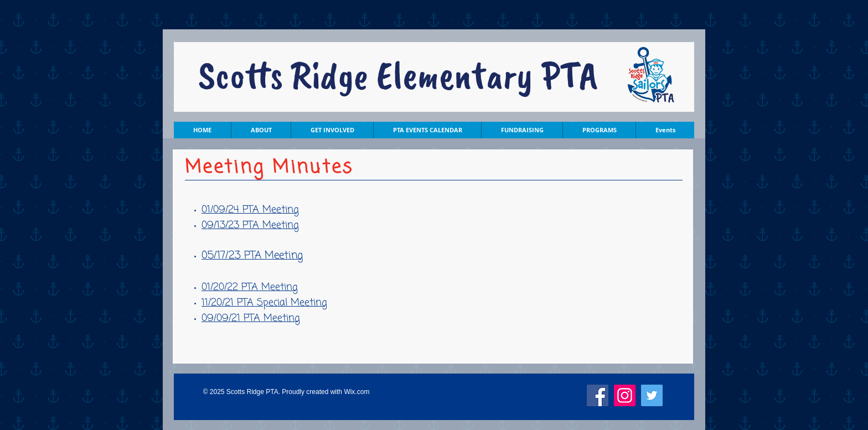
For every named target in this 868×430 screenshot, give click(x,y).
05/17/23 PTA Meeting (252, 255)
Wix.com (356, 392)
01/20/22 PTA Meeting (250, 287)
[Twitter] (652, 395)
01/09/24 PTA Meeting (250, 210)
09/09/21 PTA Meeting (251, 318)
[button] (261, 130)
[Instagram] (625, 395)
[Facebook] (598, 395)
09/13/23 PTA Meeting (250, 225)
